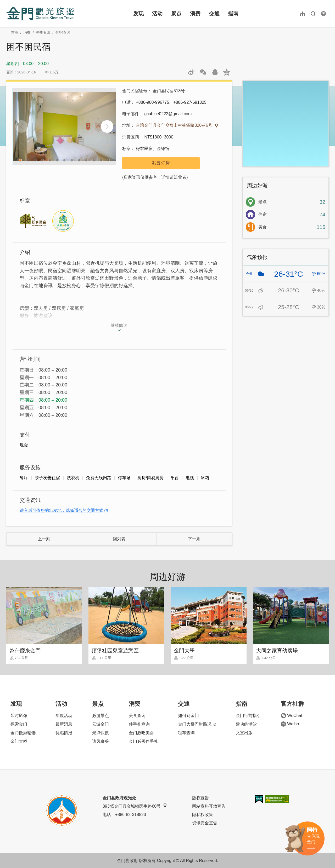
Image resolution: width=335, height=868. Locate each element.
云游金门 (100, 724)
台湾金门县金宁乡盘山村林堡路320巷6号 (175, 125)
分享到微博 (191, 72)
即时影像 (19, 716)
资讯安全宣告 (205, 823)
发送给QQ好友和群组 (215, 72)
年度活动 (64, 716)
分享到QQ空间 (227, 72)
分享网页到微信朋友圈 (203, 72)
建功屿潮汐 (246, 724)
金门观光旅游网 (40, 14)
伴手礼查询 (139, 724)
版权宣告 (200, 798)
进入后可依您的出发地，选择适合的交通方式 (62, 510)
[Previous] (21, 126)
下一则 (194, 539)
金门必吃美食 (141, 733)
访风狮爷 (100, 741)
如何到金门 (188, 716)
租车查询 (186, 733)
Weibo (290, 724)
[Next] (107, 126)
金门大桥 (19, 741)
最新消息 (64, 724)
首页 (15, 32)
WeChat (292, 716)
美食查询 (137, 716)
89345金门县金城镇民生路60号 (135, 806)
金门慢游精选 (23, 733)
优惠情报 (64, 733)
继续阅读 (119, 325)
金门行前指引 (248, 716)
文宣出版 (244, 733)
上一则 (44, 539)
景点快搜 (100, 733)
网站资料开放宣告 (209, 806)
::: (8, 3)
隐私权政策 (203, 815)
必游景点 (100, 716)
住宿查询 (63, 32)
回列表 (119, 539)
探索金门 (19, 724)
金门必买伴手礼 (143, 741)
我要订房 (161, 163)
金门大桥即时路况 (197, 724)
